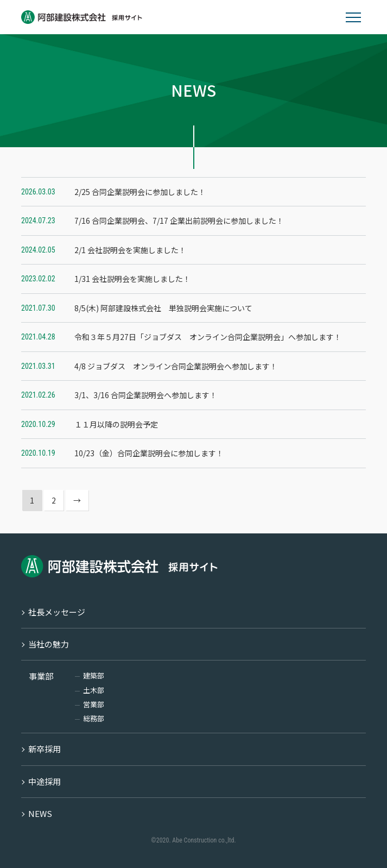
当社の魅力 (49, 644)
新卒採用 (45, 749)
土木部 (94, 690)
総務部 (94, 718)
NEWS (40, 813)
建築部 (94, 675)
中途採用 (45, 781)
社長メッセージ (57, 612)
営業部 (94, 704)
